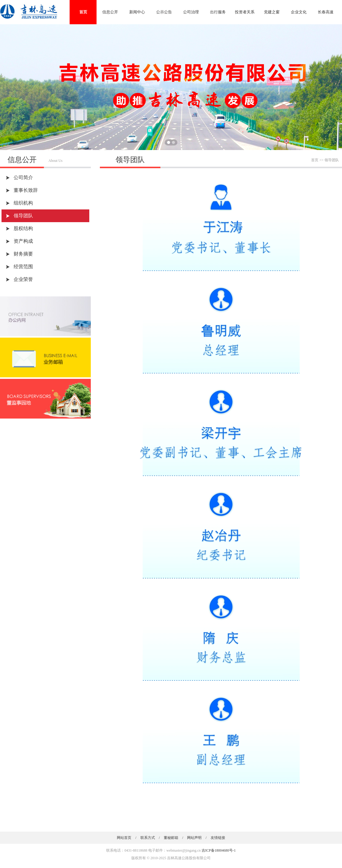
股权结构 (23, 228)
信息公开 (110, 12)
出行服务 (218, 12)
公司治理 (191, 12)
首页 (83, 12)
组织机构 (23, 203)
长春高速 (326, 12)
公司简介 (23, 177)
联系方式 (148, 838)
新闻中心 (137, 12)
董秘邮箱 (171, 838)
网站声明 (194, 838)
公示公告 (164, 12)
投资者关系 (245, 12)
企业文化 (299, 12)
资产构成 (23, 241)
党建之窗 (272, 12)
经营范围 (23, 267)
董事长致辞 (26, 190)
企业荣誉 (23, 279)
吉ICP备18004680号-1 (219, 850)
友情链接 (218, 838)
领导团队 (23, 216)
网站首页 (124, 838)
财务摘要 (23, 254)
